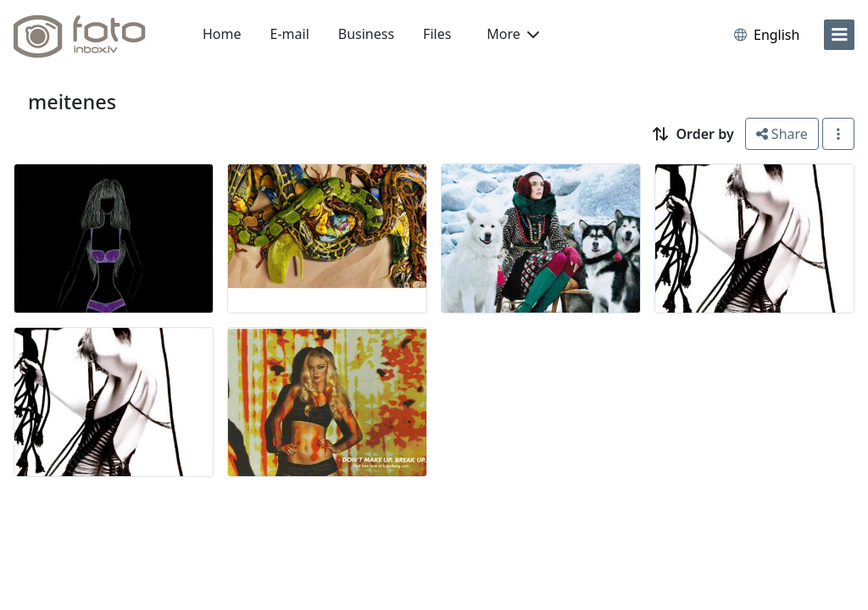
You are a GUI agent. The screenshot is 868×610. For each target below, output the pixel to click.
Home (222, 34)
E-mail (290, 34)
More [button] (513, 34)
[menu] (839, 35)
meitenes (72, 102)
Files (437, 34)
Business (366, 34)
